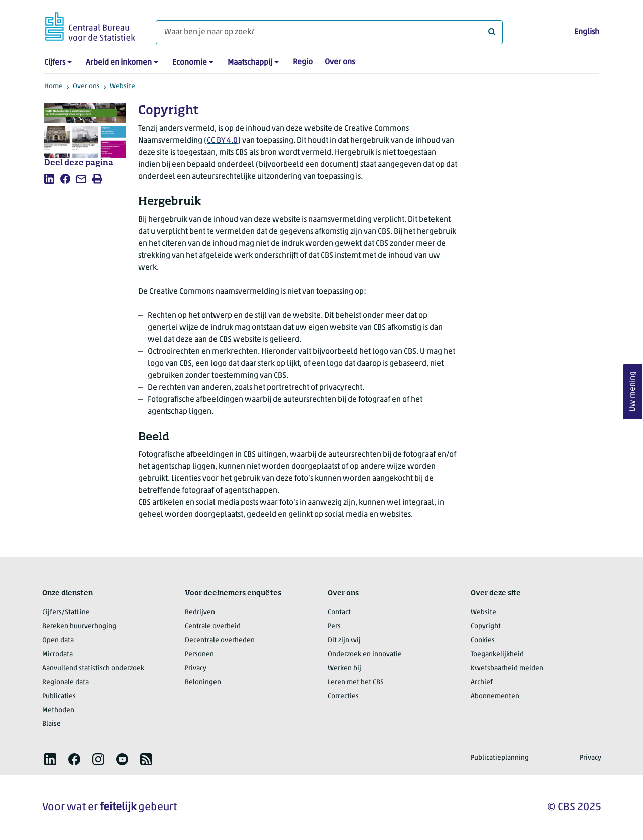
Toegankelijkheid (497, 654)
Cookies (483, 640)
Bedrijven (200, 613)
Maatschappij (250, 63)
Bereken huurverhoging (79, 627)
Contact (339, 613)
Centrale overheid (213, 627)
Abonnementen (495, 696)
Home (53, 86)
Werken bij (345, 668)
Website (123, 86)
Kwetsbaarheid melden (507, 668)
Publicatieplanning (500, 758)
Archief (482, 682)
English (587, 32)
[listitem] (49, 179)
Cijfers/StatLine (66, 613)
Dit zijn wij (344, 640)
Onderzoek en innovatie (365, 654)
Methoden (58, 710)
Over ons (340, 62)
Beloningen (203, 682)
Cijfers (55, 63)
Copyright (486, 627)
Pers (334, 627)
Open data (58, 640)
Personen (199, 654)
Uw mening (633, 392)
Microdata (57, 654)
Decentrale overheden (220, 640)
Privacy (196, 668)
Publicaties (59, 696)
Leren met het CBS (356, 682)
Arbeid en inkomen (119, 63)
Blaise (51, 724)
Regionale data (65, 682)
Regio (303, 62)
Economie (190, 63)
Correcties (343, 696)
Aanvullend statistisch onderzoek (93, 668)
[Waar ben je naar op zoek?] (329, 32)
